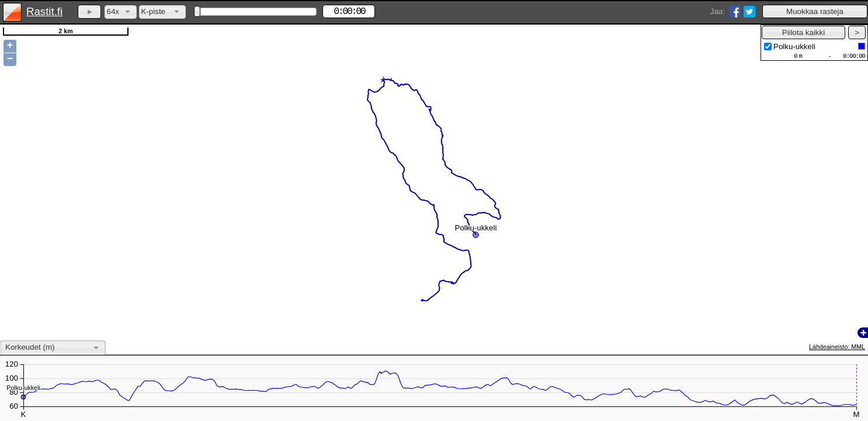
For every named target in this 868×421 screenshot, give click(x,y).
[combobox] (121, 12)
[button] (815, 11)
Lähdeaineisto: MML (837, 347)
